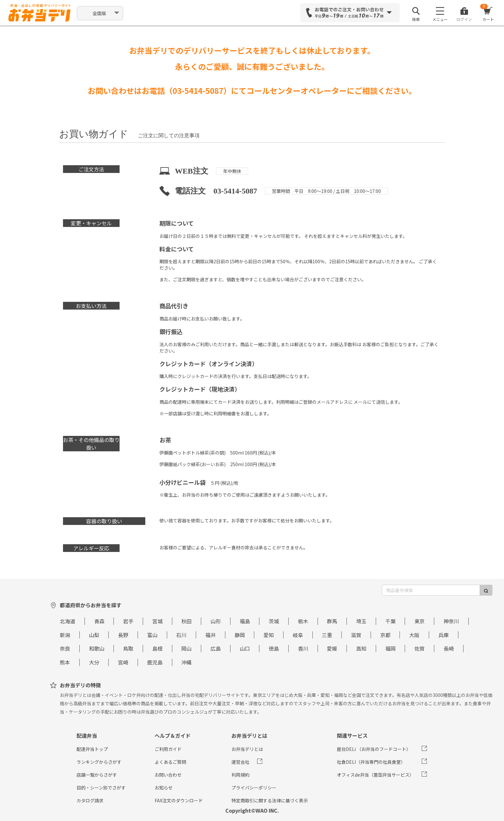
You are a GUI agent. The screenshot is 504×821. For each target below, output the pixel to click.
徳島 (274, 648)
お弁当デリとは (247, 749)
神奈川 (451, 621)
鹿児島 (155, 662)
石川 (181, 635)
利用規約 (240, 775)
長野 (123, 635)
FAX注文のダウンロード (179, 800)
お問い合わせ (168, 775)
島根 (157, 648)
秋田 (186, 621)
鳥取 (128, 648)
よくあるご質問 (170, 762)
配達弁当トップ (92, 749)
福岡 (391, 648)
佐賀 (419, 648)
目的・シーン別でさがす (101, 788)
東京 (419, 621)
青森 (99, 621)
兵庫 (444, 635)
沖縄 (186, 662)
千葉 (391, 621)
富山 (152, 635)
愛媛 (332, 648)
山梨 (94, 635)
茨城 (274, 621)
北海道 (67, 621)
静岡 (240, 635)
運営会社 (240, 762)
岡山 (186, 648)
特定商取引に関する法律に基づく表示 (270, 800)
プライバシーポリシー (254, 788)
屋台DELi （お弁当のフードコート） (374, 749)
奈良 (65, 648)
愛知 (269, 635)
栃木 (303, 621)
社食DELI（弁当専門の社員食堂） (371, 762)
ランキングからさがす (99, 762)
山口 (245, 648)
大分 (94, 662)
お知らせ (164, 788)
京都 (385, 635)
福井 (211, 635)
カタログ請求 (90, 800)
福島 (245, 621)
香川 (303, 648)
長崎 (449, 648)
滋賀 (356, 635)
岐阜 (298, 635)
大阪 (414, 635)
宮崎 (123, 662)
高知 (361, 648)
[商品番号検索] (431, 590)
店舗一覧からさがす (97, 775)
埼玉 (361, 621)
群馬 (332, 621)
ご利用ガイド (168, 749)
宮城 (157, 621)
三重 (327, 635)
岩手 (128, 621)
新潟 (65, 635)
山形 (216, 621)
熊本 (65, 662)
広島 (216, 648)
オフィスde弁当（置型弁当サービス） (375, 775)
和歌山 (97, 648)
